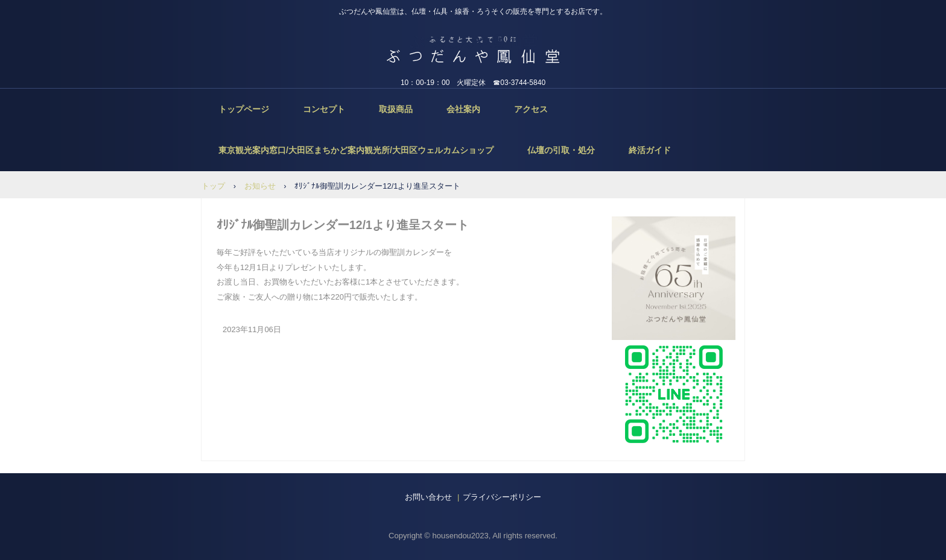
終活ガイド (650, 150)
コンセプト (324, 109)
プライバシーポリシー (502, 497)
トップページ (244, 109)
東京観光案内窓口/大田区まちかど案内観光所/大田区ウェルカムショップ (356, 150)
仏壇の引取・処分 (561, 150)
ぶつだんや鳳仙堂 (473, 42)
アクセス (531, 109)
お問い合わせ (428, 497)
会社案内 (463, 109)
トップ (213, 186)
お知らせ (260, 186)
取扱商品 (396, 109)
